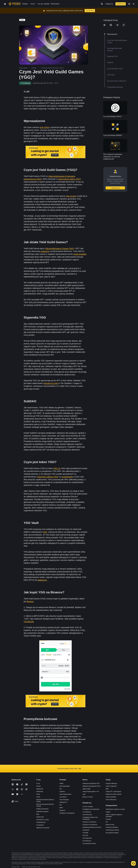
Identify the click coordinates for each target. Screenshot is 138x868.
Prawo (38, 797)
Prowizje (108, 819)
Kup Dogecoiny (87, 838)
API (107, 822)
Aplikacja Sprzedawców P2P (91, 783)
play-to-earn (71, 196)
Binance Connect (88, 797)
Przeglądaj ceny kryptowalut (91, 809)
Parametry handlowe (112, 827)
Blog (38, 814)
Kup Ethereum (87, 841)
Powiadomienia (41, 822)
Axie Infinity (45, 127)
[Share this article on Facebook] (111, 25)
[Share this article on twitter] (104, 25)
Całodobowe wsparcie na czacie (115, 809)
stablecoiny (42, 580)
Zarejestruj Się (115, 188)
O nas (38, 783)
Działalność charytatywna (67, 813)
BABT (61, 808)
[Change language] (129, 4)
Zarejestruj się (121, 4)
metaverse (45, 251)
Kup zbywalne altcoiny (89, 843)
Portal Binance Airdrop (112, 830)
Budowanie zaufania (42, 812)
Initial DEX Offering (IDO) (48, 477)
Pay (61, 789)
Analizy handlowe (111, 797)
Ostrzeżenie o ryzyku (43, 820)
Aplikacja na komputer (43, 828)
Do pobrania (40, 825)
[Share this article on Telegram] (117, 25)
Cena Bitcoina (87, 812)
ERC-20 (57, 468)
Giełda (61, 783)
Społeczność (40, 817)
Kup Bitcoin (86, 830)
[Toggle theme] (134, 4)
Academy (62, 791)
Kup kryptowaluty (65, 786)
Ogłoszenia (40, 789)
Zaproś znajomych (111, 786)
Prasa (38, 794)
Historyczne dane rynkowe (114, 794)
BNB (107, 789)
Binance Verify (110, 825)
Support (108, 812)
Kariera (38, 786)
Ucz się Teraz (90, 11)
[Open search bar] (101, 4)
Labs (84, 794)
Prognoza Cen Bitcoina (89, 822)
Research (62, 810)
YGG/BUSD (29, 622)
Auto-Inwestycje (64, 800)
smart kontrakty (80, 254)
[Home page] (15, 4)
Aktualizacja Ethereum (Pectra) (92, 827)
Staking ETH (63, 802)
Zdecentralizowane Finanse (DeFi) (60, 248)
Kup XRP (85, 835)
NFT (61, 805)
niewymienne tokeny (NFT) (70, 179)
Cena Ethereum (87, 815)
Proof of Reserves (111, 800)
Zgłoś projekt (86, 789)
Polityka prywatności (42, 809)
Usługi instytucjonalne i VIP (91, 791)
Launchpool (63, 797)
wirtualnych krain (51, 383)
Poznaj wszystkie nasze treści (69, 769)
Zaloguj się (109, 4)
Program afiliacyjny (111, 783)
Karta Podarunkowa (65, 794)
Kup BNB (85, 833)
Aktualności (40, 791)
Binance (30, 601)
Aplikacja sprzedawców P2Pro (92, 786)
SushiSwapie (67, 477)
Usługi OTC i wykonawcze (114, 791)
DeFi (45, 532)
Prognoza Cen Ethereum (90, 825)
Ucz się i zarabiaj (88, 807)
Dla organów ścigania (112, 833)
